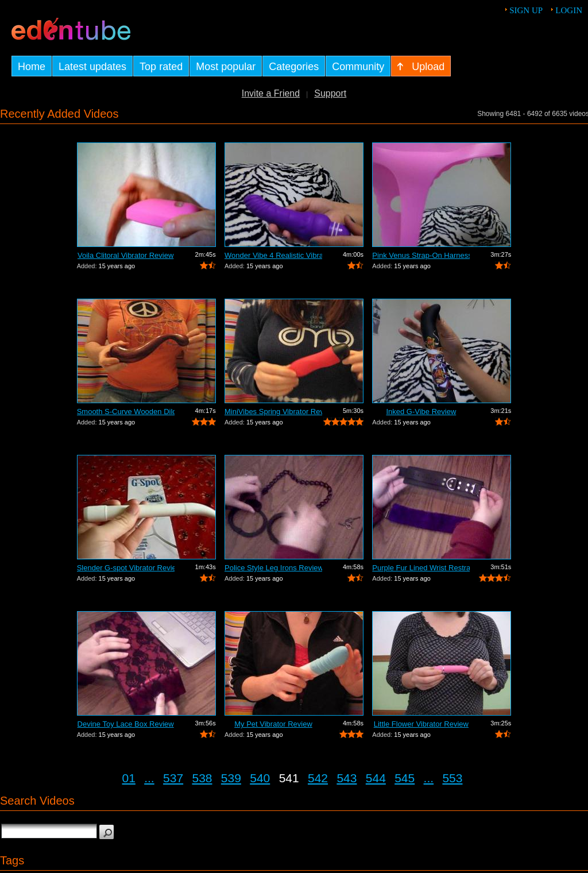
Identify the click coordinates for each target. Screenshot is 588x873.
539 (231, 778)
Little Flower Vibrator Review (421, 724)
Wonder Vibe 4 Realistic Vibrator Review (273, 255)
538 (202, 778)
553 (452, 778)
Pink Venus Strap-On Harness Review (421, 255)
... (149, 778)
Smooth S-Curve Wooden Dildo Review (126, 412)
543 (347, 778)
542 (318, 778)
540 (260, 778)
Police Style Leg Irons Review (273, 568)
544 (376, 778)
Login (569, 10)
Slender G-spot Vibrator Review (126, 568)
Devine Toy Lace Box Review (126, 724)
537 (173, 778)
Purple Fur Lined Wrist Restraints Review (421, 568)
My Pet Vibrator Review (273, 724)
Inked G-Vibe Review (421, 412)
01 (129, 778)
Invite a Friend (271, 93)
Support (330, 93)
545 (405, 778)
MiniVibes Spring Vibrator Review (273, 412)
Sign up (526, 10)
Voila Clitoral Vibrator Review (125, 255)
